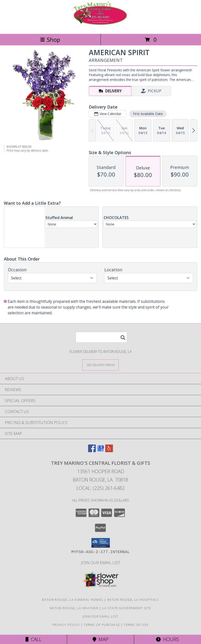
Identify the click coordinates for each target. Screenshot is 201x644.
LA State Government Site (127, 608)
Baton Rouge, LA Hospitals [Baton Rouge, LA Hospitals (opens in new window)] (133, 600)
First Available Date (148, 114)
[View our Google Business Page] (100, 451)
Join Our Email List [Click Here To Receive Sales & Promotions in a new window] (100, 563)
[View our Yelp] (109, 451)
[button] (101, 543)
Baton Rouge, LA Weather (74, 608)
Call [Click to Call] (34, 639)
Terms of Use (136, 625)
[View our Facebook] (92, 451)
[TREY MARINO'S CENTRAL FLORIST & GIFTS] (100, 27)
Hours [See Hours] (167, 639)
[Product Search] (101, 337)
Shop (50, 39)
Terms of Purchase (102, 625)
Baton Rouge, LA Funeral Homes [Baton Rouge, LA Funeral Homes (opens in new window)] (73, 600)
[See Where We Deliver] (100, 365)
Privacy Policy (66, 625)
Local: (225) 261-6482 (100, 488)
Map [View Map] (100, 639)
